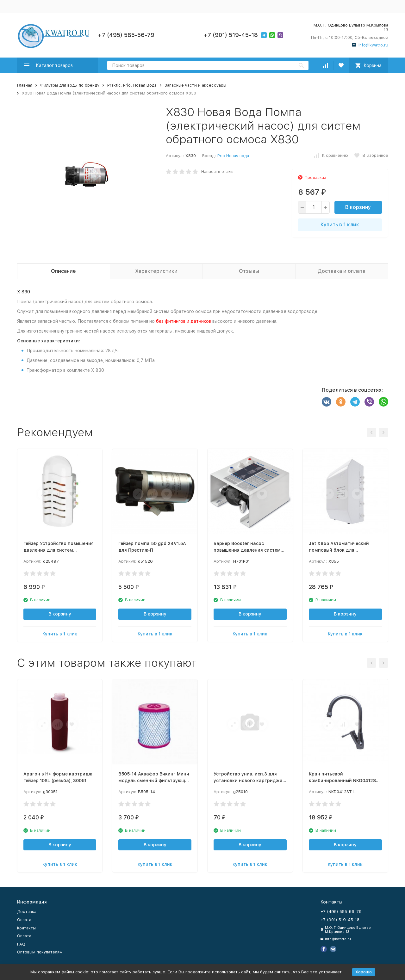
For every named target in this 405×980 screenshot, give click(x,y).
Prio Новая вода (233, 156)
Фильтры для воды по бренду (70, 85)
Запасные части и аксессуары (195, 85)
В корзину (358, 207)
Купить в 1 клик (340, 225)
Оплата (24, 920)
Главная (25, 85)
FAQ (21, 944)
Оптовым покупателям (40, 952)
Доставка (27, 912)
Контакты (26, 928)
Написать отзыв (217, 171)
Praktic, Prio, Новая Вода (132, 85)
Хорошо (364, 972)
